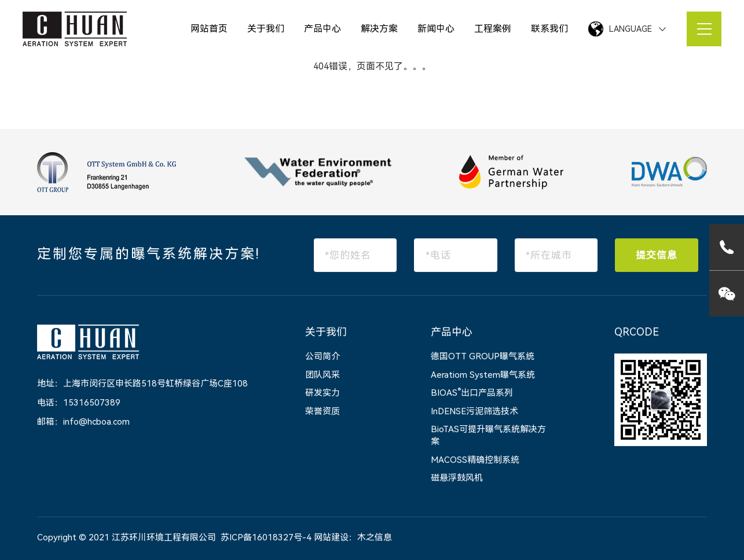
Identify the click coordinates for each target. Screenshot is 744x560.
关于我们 (266, 29)
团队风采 (322, 375)
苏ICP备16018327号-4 (266, 538)
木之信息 (375, 538)
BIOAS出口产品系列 (472, 393)
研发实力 (322, 393)
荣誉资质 (322, 412)
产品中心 (322, 29)
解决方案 (379, 29)
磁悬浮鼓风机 (457, 478)
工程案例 (493, 29)
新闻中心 (436, 29)
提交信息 (657, 256)
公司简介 (322, 357)
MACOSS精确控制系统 (475, 460)
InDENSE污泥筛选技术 (474, 412)
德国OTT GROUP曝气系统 (483, 357)
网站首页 (209, 29)
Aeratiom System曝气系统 (483, 375)
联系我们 (549, 29)
